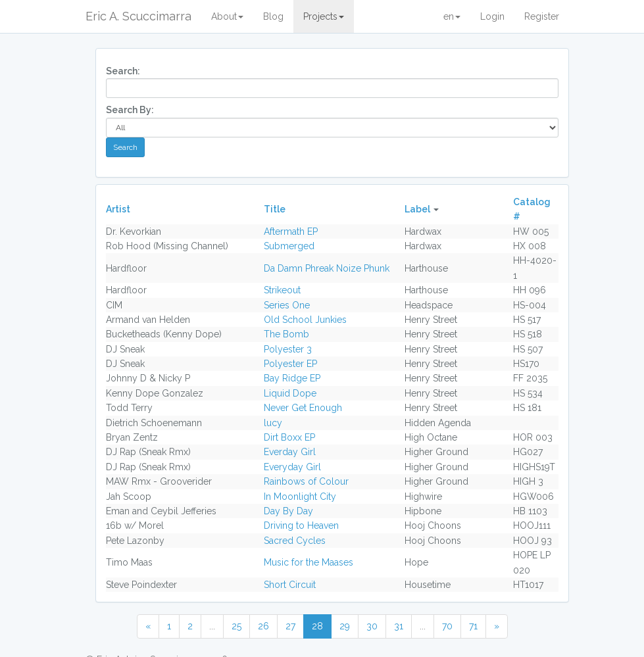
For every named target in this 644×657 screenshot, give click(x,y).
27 (290, 626)
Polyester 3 (288, 349)
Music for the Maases (309, 562)
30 (372, 626)
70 (447, 626)
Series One (287, 305)
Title (275, 209)
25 (236, 626)
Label (417, 209)
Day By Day (288, 511)
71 (473, 626)
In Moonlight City (300, 497)
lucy (273, 423)
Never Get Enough (303, 408)
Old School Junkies (305, 320)
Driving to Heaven (301, 525)
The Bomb (286, 334)
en (452, 16)
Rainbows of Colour (306, 481)
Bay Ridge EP (292, 378)
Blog (273, 16)
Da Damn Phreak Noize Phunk (327, 268)
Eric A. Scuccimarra (138, 16)
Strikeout (282, 290)
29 (345, 626)
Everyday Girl (292, 467)
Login (492, 16)
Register (542, 16)
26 (263, 626)
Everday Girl (290, 452)
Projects (324, 16)
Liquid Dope (290, 393)
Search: (123, 71)
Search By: (130, 110)
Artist (118, 209)
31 (399, 626)
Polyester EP (290, 364)
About (227, 16)
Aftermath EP (291, 231)
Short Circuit (290, 585)
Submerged (289, 246)
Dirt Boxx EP (289, 437)
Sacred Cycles (295, 541)
